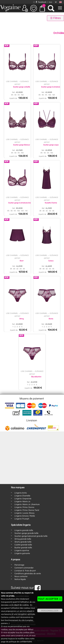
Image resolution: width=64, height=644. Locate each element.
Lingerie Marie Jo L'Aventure (27, 504)
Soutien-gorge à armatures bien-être (22, 203)
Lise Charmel (12, 81)
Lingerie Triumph (22, 519)
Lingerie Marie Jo (22, 501)
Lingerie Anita (21, 493)
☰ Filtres (55, 18)
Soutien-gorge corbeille (22, 87)
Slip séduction (36, 377)
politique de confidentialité (20, 641)
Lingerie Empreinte (23, 498)
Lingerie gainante (22, 553)
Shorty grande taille (23, 542)
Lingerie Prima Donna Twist (27, 510)
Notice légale (20, 579)
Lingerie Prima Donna (24, 507)
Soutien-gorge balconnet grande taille (31, 536)
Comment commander (24, 568)
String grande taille (23, 539)
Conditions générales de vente (28, 573)
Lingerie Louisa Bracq (24, 513)
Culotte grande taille (23, 545)
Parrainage (19, 565)
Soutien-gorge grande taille (26, 533)
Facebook (41, 2)
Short (22, 261)
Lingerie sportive (22, 550)
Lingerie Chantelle (22, 496)
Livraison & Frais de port (25, 570)
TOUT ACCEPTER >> (50, 599)
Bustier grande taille (23, 547)
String (22, 319)
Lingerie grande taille (24, 530)
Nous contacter (21, 576)
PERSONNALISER (50, 610)
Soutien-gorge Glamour (22, 145)
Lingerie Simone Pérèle (25, 516)
